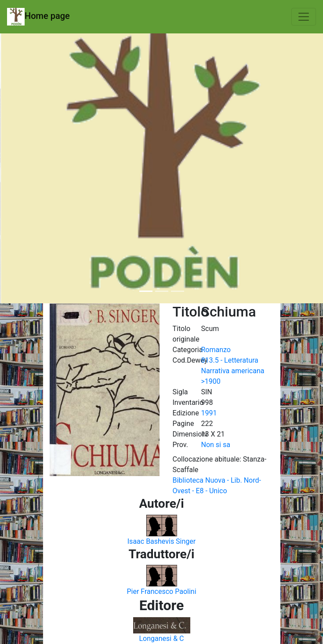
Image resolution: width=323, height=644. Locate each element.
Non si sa (216, 445)
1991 (209, 413)
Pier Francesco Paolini (161, 591)
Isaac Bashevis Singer (161, 541)
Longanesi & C (161, 639)
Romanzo (216, 350)
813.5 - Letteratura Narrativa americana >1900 (233, 371)
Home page (38, 17)
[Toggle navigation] (304, 17)
